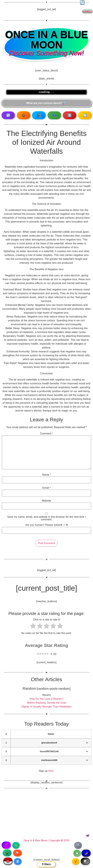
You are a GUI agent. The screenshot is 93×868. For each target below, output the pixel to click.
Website (47, 501)
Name (46, 475)
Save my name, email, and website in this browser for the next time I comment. (47, 518)
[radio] (33, 626)
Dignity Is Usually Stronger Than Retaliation (46, 707)
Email (46, 488)
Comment (46, 434)
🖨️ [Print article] (78, 845)
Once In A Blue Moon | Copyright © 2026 (46, 840)
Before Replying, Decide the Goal (46, 703)
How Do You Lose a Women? (46, 699)
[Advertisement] (46, 815)
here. (51, 771)
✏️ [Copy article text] (16, 845)
